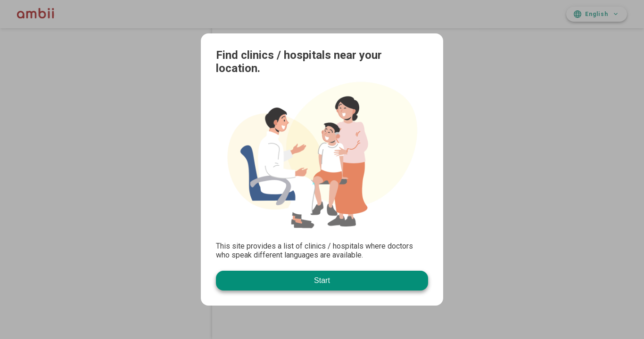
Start (322, 280)
